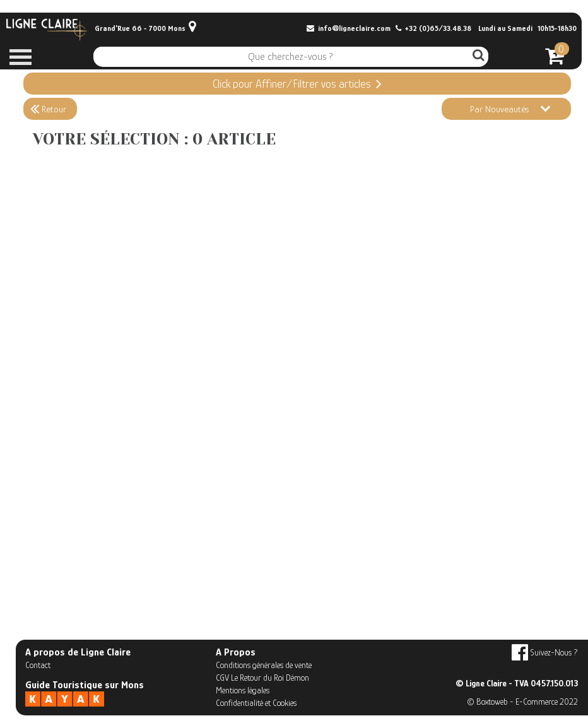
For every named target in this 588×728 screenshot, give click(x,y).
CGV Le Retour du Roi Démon (262, 678)
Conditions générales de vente (264, 665)
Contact (38, 665)
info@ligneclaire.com (349, 28)
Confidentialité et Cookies (256, 703)
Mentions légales (243, 690)
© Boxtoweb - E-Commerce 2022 (522, 702)
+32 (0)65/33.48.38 (433, 28)
